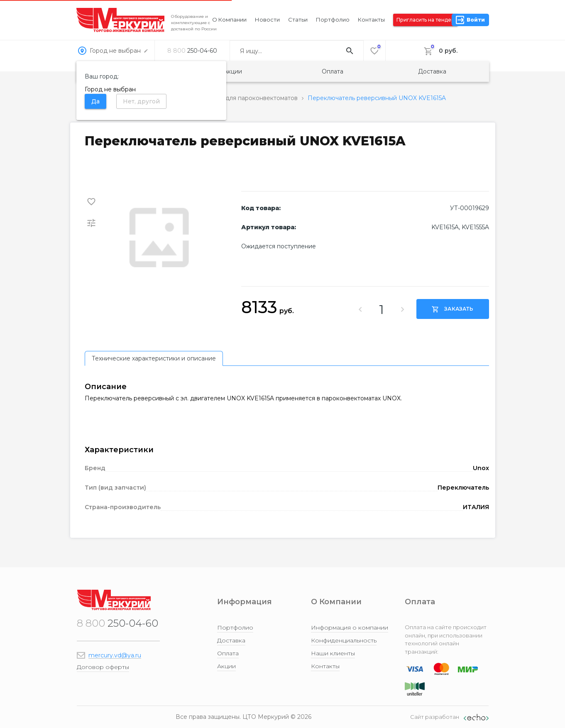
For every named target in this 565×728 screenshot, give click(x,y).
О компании (229, 20)
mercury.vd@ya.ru (115, 655)
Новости (267, 20)
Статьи (298, 20)
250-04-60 (192, 51)
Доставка (432, 71)
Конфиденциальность (344, 640)
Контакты (371, 20)
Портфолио (333, 20)
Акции (233, 71)
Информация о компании (350, 628)
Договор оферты (103, 667)
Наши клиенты (333, 653)
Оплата (333, 71)
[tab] (154, 358)
